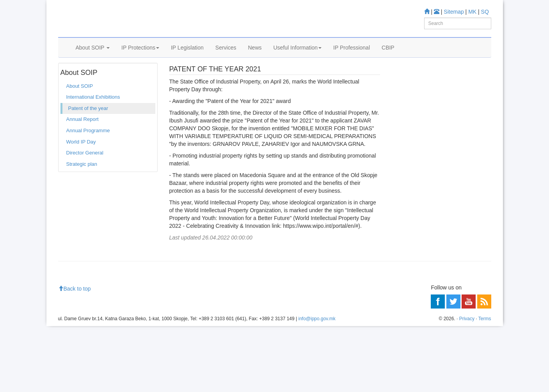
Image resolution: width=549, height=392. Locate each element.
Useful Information (298, 57)
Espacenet (420, 226)
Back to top (75, 355)
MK (472, 12)
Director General (85, 176)
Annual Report (83, 143)
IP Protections (140, 57)
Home (70, 78)
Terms (485, 385)
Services (226, 57)
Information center (416, 292)
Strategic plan (82, 187)
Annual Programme (88, 154)
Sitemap (454, 12)
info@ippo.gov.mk (317, 385)
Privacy (467, 385)
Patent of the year (132, 78)
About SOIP (93, 57)
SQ (485, 12)
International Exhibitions (93, 121)
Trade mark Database (432, 195)
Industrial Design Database (438, 205)
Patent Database (427, 184)
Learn (402, 148)
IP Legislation (187, 57)
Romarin (417, 237)
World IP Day (81, 165)
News (255, 57)
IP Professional (352, 57)
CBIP (388, 57)
